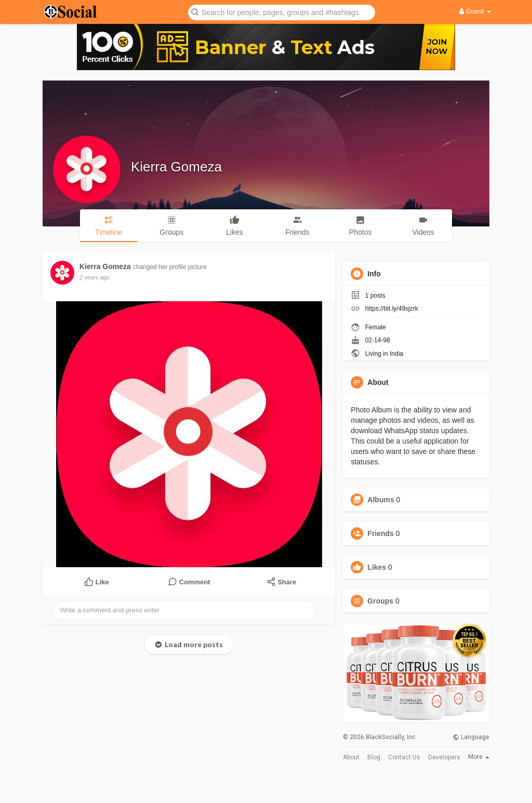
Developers (444, 757)
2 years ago (94, 277)
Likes (377, 567)
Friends (381, 533)
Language (471, 737)
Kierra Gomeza (176, 167)
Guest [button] (475, 11)
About (351, 757)
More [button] (479, 757)
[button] (282, 12)
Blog (374, 757)
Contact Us (404, 757)
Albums (381, 500)
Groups (380, 601)
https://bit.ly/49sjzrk (392, 309)
